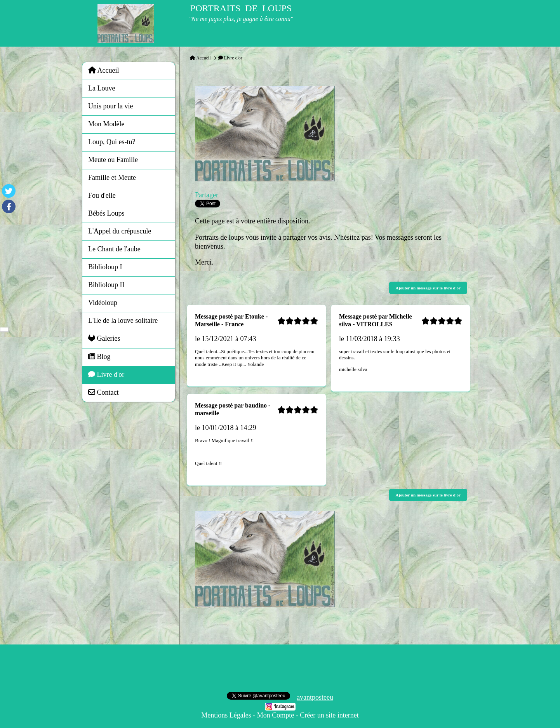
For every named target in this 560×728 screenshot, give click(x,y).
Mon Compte (276, 715)
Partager (207, 195)
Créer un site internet (329, 715)
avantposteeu (315, 697)
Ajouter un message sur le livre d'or (428, 288)
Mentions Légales (226, 715)
